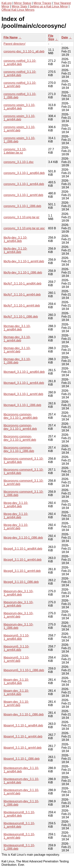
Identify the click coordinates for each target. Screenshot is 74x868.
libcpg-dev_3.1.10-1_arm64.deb (16, 516)
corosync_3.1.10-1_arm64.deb (24, 184)
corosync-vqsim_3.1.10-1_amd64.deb (19, 107)
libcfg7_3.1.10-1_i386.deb (21, 317)
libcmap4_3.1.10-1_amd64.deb (24, 372)
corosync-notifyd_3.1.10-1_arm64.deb (20, 73)
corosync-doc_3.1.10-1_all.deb (24, 51)
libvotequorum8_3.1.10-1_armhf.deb (19, 836)
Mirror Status (23, 3)
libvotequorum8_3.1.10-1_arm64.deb (19, 825)
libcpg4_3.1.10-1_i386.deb (21, 582)
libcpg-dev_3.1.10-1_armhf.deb (16, 527)
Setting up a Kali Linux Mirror (49, 6)
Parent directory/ (14, 44)
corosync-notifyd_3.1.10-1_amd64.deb (20, 62)
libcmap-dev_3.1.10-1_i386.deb (17, 361)
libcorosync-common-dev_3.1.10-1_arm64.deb (20, 427)
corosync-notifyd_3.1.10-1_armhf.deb (20, 84)
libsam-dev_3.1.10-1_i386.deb (24, 714)
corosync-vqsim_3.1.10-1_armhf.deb (19, 129)
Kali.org (7, 3)
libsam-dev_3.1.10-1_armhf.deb (16, 703)
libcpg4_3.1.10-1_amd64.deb (23, 549)
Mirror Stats (19, 6)
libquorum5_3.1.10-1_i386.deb (24, 670)
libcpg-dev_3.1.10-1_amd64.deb (16, 505)
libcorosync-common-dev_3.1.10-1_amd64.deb (21, 416)
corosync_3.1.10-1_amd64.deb (24, 173)
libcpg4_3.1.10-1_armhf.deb (22, 571)
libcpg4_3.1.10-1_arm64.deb (23, 560)
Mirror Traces (42, 3)
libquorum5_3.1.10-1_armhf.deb (16, 659)
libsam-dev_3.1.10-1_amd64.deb (16, 681)
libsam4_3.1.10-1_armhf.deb (23, 748)
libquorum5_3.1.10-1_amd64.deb (16, 637)
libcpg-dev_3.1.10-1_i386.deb (23, 538)
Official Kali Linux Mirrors (18, 10)
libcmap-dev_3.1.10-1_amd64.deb (17, 328)
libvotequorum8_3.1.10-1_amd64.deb (19, 814)
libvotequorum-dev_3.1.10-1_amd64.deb (21, 770)
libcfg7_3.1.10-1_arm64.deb (22, 295)
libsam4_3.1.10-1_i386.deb (22, 759)
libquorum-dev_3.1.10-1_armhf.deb (18, 615)
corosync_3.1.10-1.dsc (19, 162)
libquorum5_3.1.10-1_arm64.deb (16, 648)
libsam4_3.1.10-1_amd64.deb (23, 725)
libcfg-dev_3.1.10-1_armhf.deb (24, 261)
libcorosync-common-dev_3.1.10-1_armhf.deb (20, 438)
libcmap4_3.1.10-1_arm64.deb (24, 383)
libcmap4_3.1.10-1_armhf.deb (23, 394)
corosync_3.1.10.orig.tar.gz (21, 217)
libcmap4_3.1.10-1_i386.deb (22, 405)
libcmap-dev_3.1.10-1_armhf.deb (17, 350)
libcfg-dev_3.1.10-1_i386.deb (23, 272)
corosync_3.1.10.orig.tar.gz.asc (24, 228)
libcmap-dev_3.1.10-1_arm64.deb (17, 339)
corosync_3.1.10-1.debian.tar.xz (15, 151)
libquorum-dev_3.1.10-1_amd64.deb (18, 593)
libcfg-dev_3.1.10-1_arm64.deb (15, 250)
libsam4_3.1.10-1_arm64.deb (23, 736)
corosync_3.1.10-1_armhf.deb (23, 195)
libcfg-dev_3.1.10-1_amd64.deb (15, 239)
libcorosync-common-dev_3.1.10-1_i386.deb (19, 449)
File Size (51, 37)
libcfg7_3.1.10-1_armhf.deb (22, 306)
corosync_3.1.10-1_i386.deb (22, 206)
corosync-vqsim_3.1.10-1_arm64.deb (19, 118)
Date (65, 37)
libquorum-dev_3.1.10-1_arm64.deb (18, 604)
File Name (11, 37)
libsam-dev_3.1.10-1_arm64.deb (16, 692)
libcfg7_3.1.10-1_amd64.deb (22, 284)
